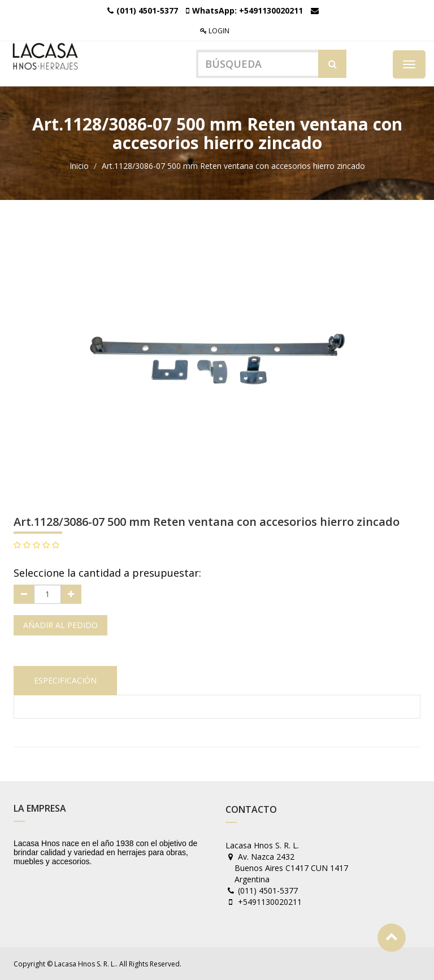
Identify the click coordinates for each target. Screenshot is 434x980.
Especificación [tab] (65, 680)
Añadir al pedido (60, 625)
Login (215, 31)
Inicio (79, 166)
